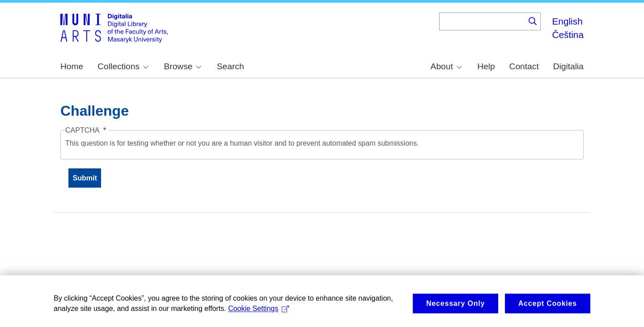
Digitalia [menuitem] (568, 66)
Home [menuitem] (72, 66)
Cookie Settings (258, 313)
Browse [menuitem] (182, 66)
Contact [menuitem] (524, 66)
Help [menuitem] (486, 66)
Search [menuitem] (231, 66)
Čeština (568, 35)
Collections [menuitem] (123, 66)
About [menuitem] (446, 66)
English (567, 21)
